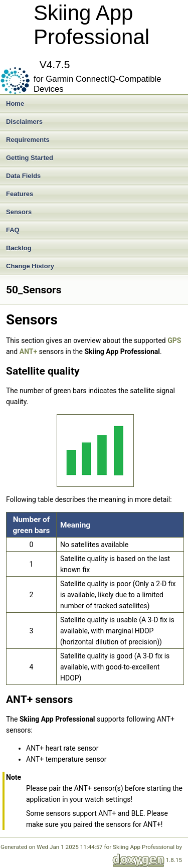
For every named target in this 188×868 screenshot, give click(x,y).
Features (20, 194)
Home (15, 104)
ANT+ (28, 352)
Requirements (28, 140)
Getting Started (30, 158)
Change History (30, 266)
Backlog (19, 248)
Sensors (19, 212)
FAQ (13, 230)
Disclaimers (24, 122)
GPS (174, 340)
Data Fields (23, 176)
